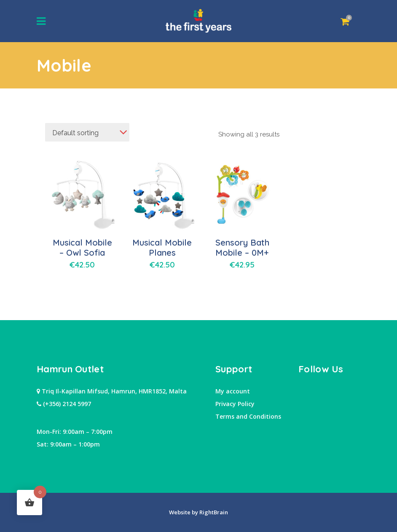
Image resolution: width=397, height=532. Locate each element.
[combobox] (87, 132)
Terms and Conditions (248, 416)
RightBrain (213, 512)
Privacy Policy (235, 404)
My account (233, 391)
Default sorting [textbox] (75, 133)
